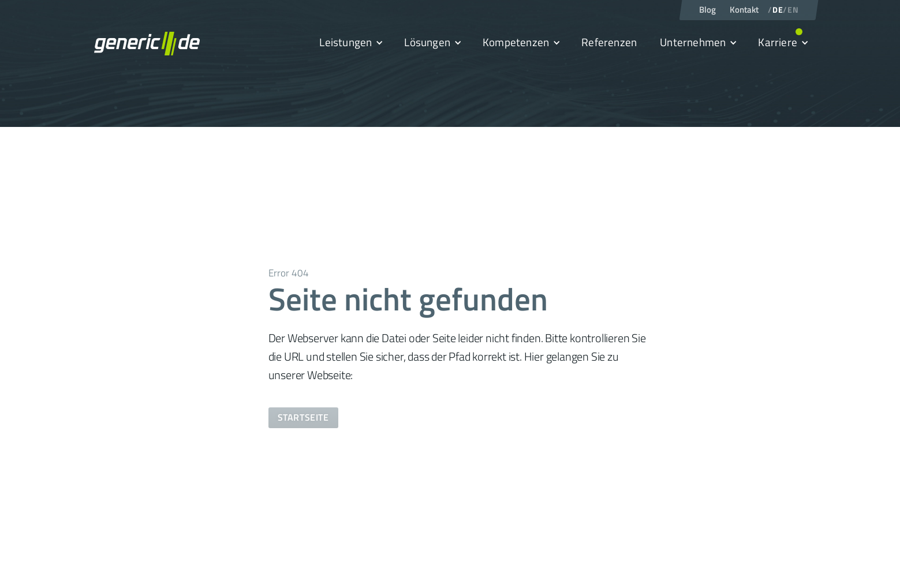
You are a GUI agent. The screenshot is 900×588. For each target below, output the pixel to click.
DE (778, 10)
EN (793, 10)
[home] (147, 43)
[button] (350, 43)
